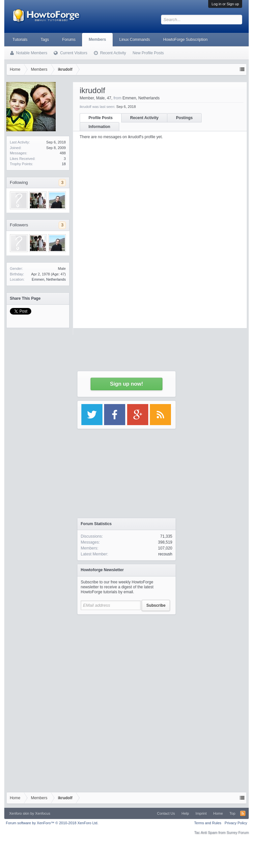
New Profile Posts (148, 53)
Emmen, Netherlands (49, 279)
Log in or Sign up (225, 4)
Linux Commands (135, 39)
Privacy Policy (236, 823)
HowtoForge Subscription (185, 39)
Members (97, 39)
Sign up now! (126, 384)
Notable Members (32, 53)
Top (233, 813)
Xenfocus (43, 813)
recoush (165, 554)
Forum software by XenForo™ (52, 823)
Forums (69, 39)
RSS (243, 813)
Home (218, 813)
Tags (45, 39)
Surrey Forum (238, 832)
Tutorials (20, 39)
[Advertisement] (126, 659)
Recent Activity (113, 53)
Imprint (201, 813)
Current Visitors (73, 53)
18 (64, 164)
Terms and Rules (208, 823)
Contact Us (166, 813)
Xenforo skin (19, 813)
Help (185, 813)
